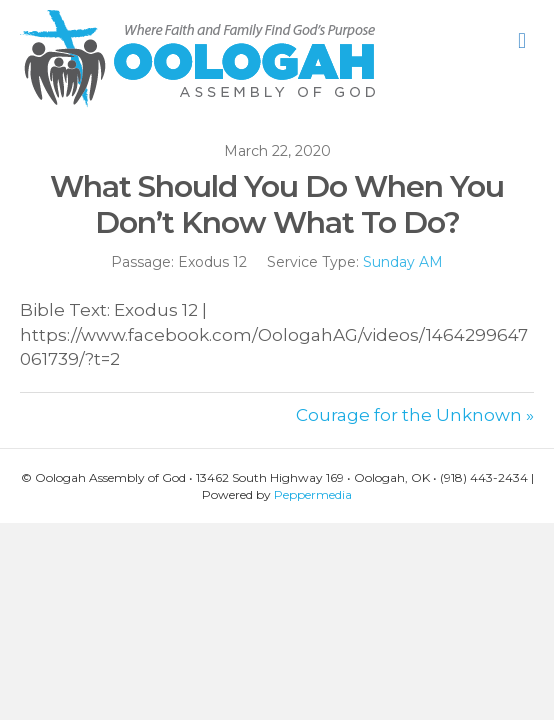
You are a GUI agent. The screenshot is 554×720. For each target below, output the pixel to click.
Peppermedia (313, 494)
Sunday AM (403, 262)
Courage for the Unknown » (415, 415)
